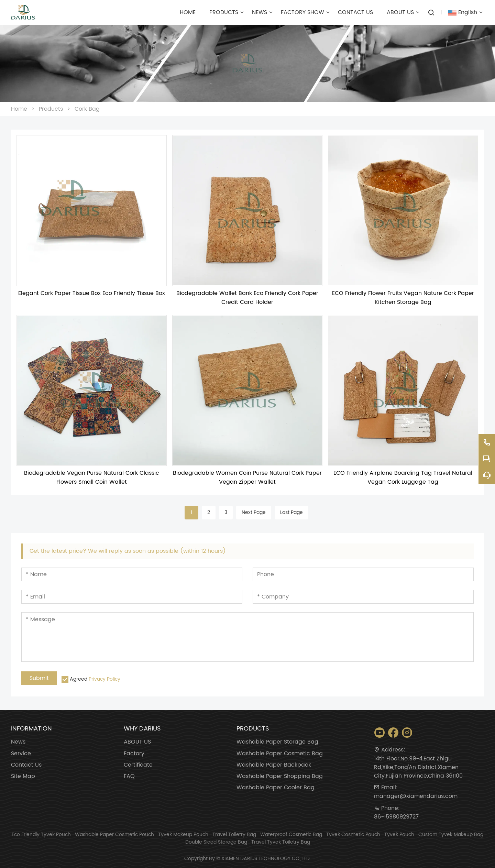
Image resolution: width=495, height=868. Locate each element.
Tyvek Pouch (399, 834)
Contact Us (26, 765)
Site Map (23, 776)
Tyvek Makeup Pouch (183, 834)
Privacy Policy (104, 679)
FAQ (129, 776)
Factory (134, 754)
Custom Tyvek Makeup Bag (451, 834)
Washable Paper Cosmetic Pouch (114, 834)
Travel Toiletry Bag (234, 834)
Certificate (138, 765)
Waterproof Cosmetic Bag (291, 834)
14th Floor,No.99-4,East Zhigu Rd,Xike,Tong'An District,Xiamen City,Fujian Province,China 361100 (418, 767)
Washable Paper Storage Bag (277, 742)
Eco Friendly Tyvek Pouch (41, 834)
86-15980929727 (396, 817)
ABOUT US (137, 742)
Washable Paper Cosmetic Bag (280, 754)
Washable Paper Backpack (274, 765)
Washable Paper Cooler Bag (276, 788)
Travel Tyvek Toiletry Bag (281, 842)
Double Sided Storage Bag (216, 842)
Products (51, 109)
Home (19, 109)
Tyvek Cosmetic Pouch (353, 834)
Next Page (254, 512)
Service (21, 754)
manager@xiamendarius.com (416, 796)
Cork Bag (87, 109)
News (18, 742)
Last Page (291, 512)
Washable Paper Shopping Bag (280, 776)
